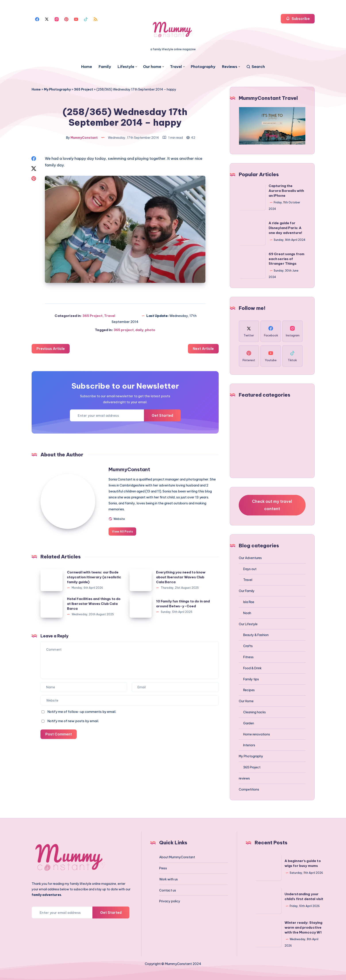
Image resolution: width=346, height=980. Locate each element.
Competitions (249, 789)
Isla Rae (249, 602)
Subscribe (298, 18)
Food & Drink (252, 668)
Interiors (249, 745)
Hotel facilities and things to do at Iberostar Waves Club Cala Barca (94, 603)
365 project (124, 329)
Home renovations (257, 734)
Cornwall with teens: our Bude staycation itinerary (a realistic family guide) (94, 576)
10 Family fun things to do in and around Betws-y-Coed (183, 603)
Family (105, 67)
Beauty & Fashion (256, 635)
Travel (176, 67)
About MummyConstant (177, 857)
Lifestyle (126, 67)
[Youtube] (76, 19)
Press (163, 868)
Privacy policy (170, 901)
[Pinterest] (66, 19)
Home (87, 67)
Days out (250, 569)
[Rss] (96, 19)
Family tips (251, 679)
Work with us (168, 879)
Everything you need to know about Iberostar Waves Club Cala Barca (181, 576)
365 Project (84, 89)
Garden (249, 723)
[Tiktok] (86, 19)
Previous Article (51, 348)
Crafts (248, 646)
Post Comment (59, 733)
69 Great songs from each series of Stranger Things (287, 259)
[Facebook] (37, 19)
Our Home (246, 701)
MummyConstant (130, 469)
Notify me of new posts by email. (73, 720)
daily (139, 329)
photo (150, 329)
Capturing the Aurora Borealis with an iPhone (286, 191)
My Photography (57, 89)
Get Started (162, 415)
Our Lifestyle (248, 624)
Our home (152, 67)
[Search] (255, 67)
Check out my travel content (272, 505)
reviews (244, 778)
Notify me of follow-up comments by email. (82, 711)
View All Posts (123, 531)
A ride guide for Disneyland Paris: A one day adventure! (286, 228)
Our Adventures (250, 558)
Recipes (249, 690)
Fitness (248, 657)
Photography (203, 67)
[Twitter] (47, 19)
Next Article (203, 348)
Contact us (168, 890)
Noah (247, 613)
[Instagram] (57, 19)
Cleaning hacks (254, 712)
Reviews (230, 67)
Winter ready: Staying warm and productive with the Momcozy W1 (304, 927)
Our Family (247, 591)
